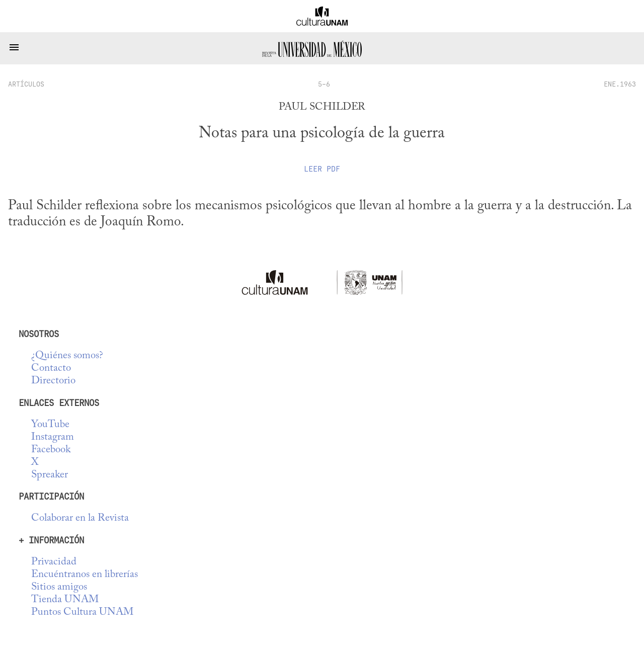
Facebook (51, 450)
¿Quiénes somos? (67, 356)
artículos (26, 84)
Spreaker (50, 475)
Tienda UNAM (65, 600)
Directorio (53, 381)
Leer (322, 169)
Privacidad (54, 562)
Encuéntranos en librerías (85, 575)
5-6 (324, 84)
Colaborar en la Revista (80, 518)
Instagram (53, 437)
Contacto (51, 369)
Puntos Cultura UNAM (82, 613)
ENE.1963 (620, 84)
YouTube (50, 425)
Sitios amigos (59, 587)
